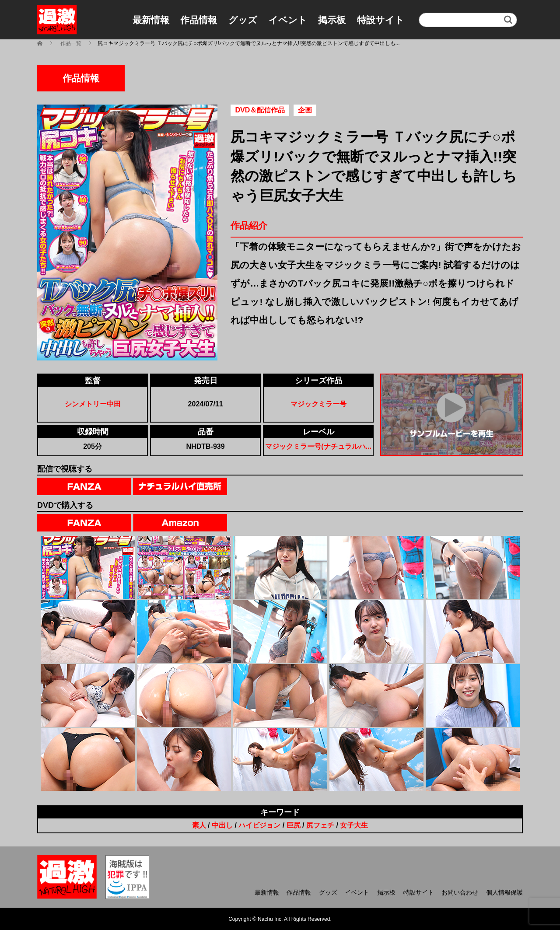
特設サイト (381, 20)
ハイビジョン (259, 825)
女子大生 (354, 825)
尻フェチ (320, 825)
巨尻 (294, 825)
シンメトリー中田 (93, 404)
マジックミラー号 (318, 404)
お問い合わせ (460, 892)
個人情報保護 (504, 892)
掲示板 (332, 20)
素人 (199, 825)
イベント (288, 20)
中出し (222, 825)
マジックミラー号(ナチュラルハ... (318, 446)
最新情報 (151, 20)
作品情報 (199, 20)
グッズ (243, 20)
